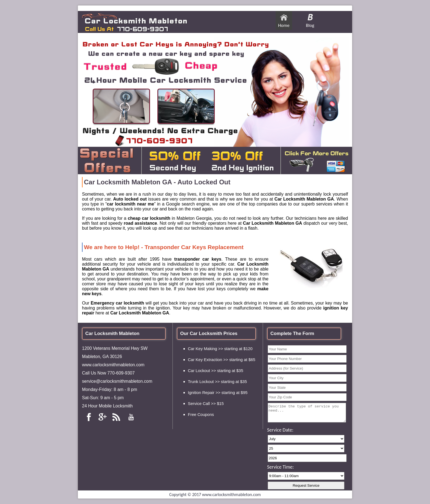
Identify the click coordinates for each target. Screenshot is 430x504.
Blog (310, 25)
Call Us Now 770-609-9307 (108, 373)
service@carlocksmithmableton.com (117, 381)
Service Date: (280, 430)
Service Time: (281, 467)
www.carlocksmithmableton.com (113, 365)
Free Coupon (200, 414)
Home (284, 25)
